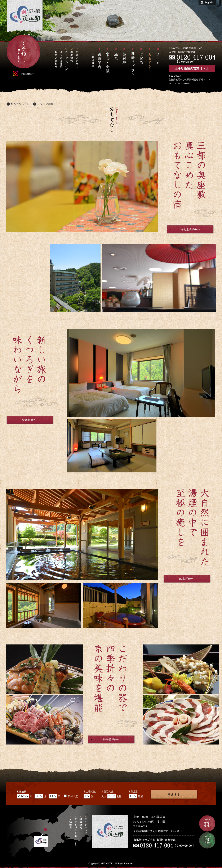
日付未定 (73, 796)
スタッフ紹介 (45, 104)
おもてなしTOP (20, 104)
